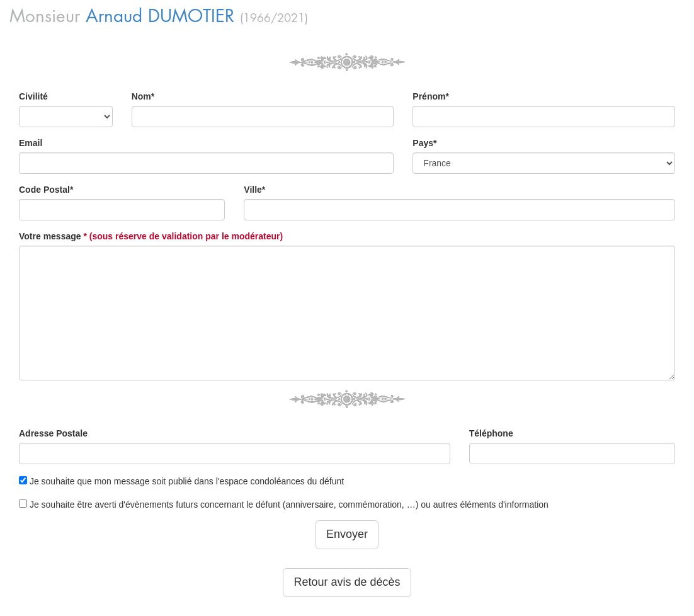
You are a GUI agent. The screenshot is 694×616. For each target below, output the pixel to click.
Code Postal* (46, 190)
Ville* (254, 190)
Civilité (33, 96)
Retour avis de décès (347, 582)
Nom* (143, 96)
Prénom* (431, 96)
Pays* (424, 143)
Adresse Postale (53, 433)
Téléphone (491, 433)
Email (31, 143)
